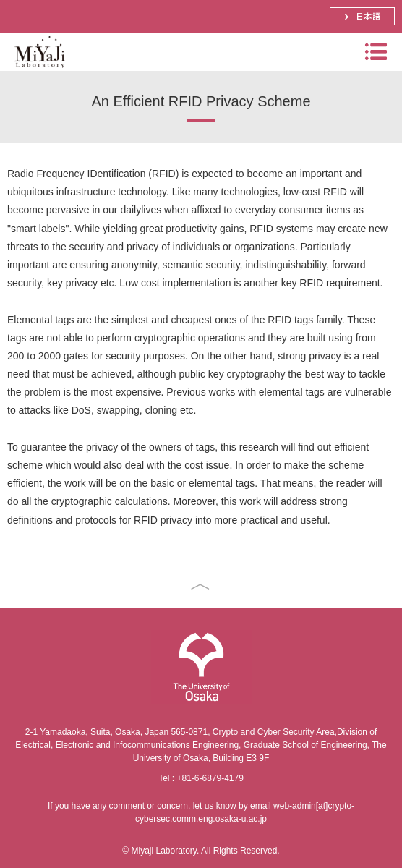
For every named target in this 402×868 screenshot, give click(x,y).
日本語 (362, 16)
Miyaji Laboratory (38, 71)
